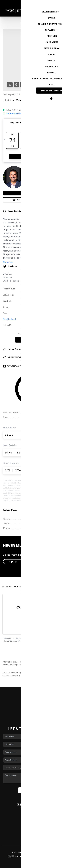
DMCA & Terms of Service (33, 865)
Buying (31, 681)
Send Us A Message (31, 771)
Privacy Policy (16, 865)
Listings (31, 678)
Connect (31, 700)
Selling (31, 685)
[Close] (56, 840)
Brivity (29, 861)
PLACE (47, 833)
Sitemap (48, 865)
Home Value (31, 692)
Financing (31, 689)
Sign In (52, 3)
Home (31, 674)
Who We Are (31, 696)
